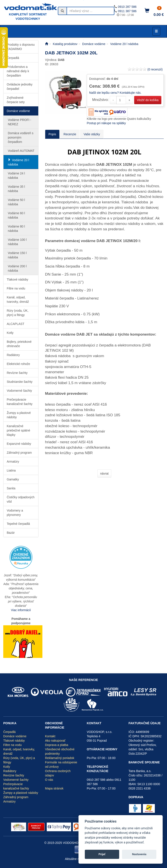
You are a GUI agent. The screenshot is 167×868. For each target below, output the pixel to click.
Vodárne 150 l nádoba (17, 255)
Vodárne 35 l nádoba (16, 189)
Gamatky (13, 479)
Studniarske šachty (20, 382)
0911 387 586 (127, 11)
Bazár (11, 533)
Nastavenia (139, 854)
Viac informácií (21, 610)
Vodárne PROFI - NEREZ (19, 122)
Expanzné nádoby (19, 444)
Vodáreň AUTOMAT (21, 151)
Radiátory (13, 355)
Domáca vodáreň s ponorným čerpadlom (21, 137)
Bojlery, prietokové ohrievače (19, 344)
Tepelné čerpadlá (18, 524)
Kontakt (50, 736)
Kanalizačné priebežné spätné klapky (18, 430)
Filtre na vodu (16, 288)
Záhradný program (19, 453)
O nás (49, 780)
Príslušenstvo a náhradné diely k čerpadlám (18, 71)
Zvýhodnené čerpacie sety (16, 100)
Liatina (11, 470)
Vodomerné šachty (19, 391)
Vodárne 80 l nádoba (16, 229)
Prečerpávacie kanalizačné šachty (20, 402)
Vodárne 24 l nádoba (16, 176)
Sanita (11, 488)
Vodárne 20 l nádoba (18, 162)
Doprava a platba (57, 745)
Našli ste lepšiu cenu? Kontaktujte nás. (115, 93)
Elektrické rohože (18, 364)
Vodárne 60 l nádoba (16, 215)
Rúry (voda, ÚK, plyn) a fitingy (18, 313)
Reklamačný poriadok (60, 758)
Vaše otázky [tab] (92, 134)
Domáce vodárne (18, 111)
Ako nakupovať (55, 741)
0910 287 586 (127, 7)
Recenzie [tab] (70, 134)
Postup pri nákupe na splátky (106, 123)
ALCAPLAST (16, 324)
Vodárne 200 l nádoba (17, 268)
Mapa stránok (54, 788)
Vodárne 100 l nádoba (17, 242)
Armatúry (13, 462)
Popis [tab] (52, 134)
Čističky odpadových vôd (21, 499)
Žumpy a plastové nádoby (19, 415)
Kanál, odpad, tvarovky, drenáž (18, 299)
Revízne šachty (17, 373)
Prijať (102, 854)
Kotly (10, 333)
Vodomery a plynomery (15, 513)
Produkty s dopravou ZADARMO (21, 47)
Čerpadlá (13, 58)
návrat (104, 473)
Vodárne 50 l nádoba (16, 202)
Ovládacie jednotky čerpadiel (20, 87)
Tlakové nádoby (18, 279)
